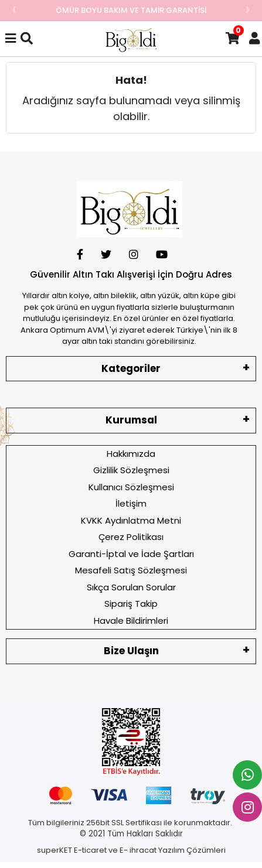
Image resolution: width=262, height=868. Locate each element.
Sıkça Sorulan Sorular (131, 587)
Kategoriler (131, 368)
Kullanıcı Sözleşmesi (131, 487)
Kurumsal (131, 420)
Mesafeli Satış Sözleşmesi (131, 570)
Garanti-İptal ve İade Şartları (131, 554)
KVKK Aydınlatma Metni (131, 520)
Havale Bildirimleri (131, 621)
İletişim (131, 503)
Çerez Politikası (131, 537)
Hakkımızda (131, 454)
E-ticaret (90, 850)
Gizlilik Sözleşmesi (131, 470)
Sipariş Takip (131, 604)
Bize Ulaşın (131, 651)
